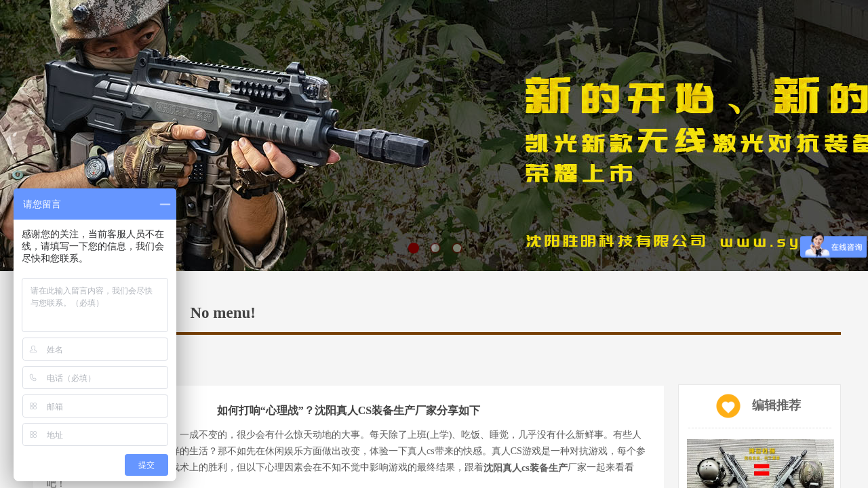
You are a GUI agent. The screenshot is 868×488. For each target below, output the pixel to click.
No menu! (223, 313)
